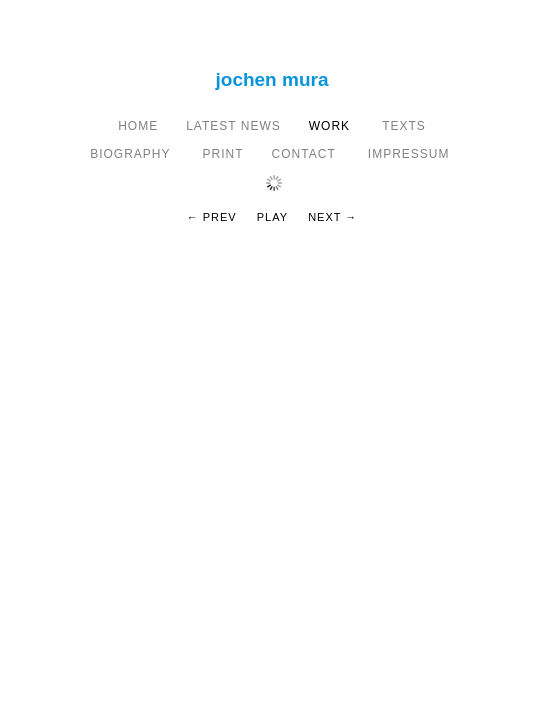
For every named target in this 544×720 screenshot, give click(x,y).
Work (329, 126)
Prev (220, 217)
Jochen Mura (272, 79)
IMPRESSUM (411, 154)
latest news (233, 126)
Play (272, 217)
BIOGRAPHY (132, 154)
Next (324, 217)
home (138, 126)
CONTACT (306, 154)
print (223, 154)
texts (402, 126)
